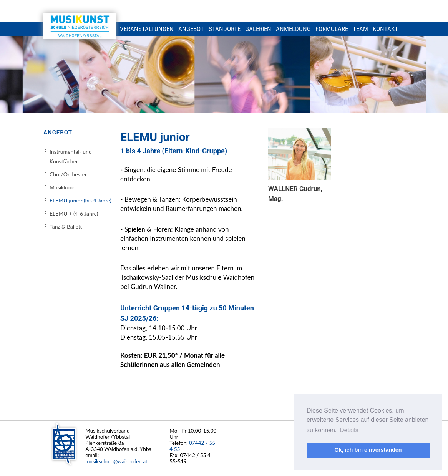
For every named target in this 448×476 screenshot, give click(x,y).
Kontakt (385, 29)
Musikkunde (64, 187)
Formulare (332, 29)
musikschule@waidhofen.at (116, 461)
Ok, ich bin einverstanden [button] (368, 450)
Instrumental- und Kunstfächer (71, 156)
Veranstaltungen (147, 29)
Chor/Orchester (68, 174)
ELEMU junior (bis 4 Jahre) (80, 200)
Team (360, 29)
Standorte (225, 29)
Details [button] (349, 430)
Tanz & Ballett (66, 226)
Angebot (191, 29)
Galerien (258, 29)
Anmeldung (293, 29)
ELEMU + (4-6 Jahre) (74, 213)
